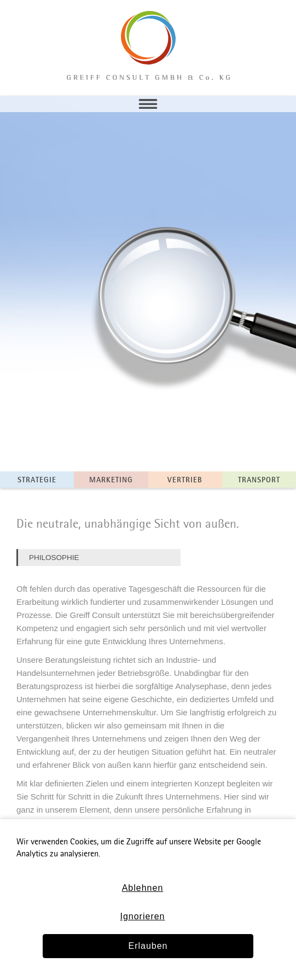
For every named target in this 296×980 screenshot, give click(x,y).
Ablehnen (143, 888)
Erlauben (148, 946)
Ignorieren (142, 916)
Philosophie (54, 558)
